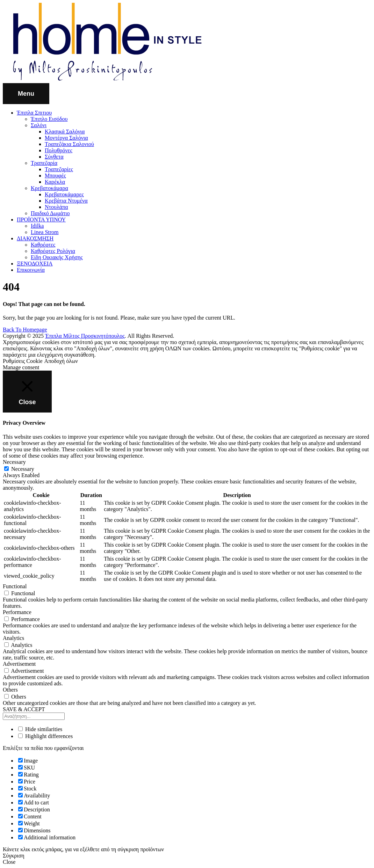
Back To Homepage (25, 330)
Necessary (23, 469)
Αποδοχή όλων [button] (61, 361)
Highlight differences (45, 736)
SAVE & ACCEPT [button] (24, 709)
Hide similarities (40, 729)
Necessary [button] (14, 462)
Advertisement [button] (19, 664)
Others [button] (10, 690)
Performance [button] (17, 612)
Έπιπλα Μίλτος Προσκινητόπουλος (85, 336)
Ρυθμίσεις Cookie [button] (23, 361)
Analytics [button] (13, 638)
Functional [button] (15, 586)
